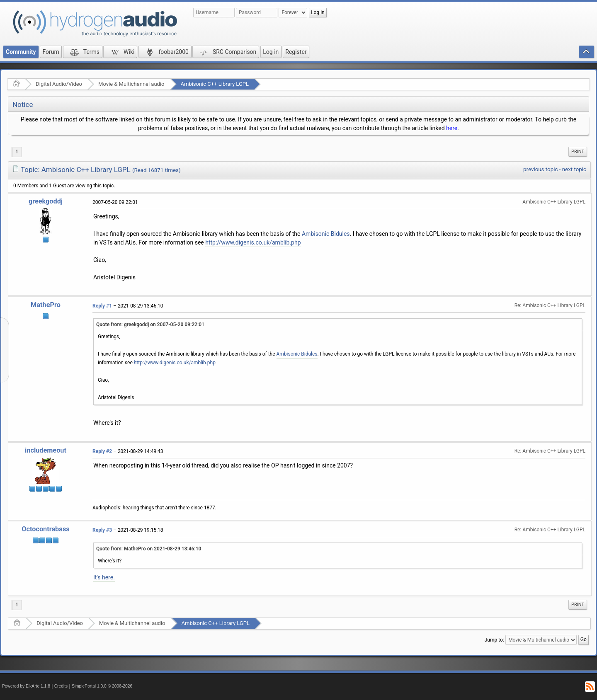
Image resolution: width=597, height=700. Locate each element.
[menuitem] (578, 152)
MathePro (46, 305)
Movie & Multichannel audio (131, 84)
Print (578, 151)
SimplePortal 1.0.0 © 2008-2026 (102, 686)
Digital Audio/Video (59, 84)
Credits (61, 686)
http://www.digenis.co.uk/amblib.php (253, 242)
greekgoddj (46, 201)
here (452, 128)
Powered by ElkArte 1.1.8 (26, 686)
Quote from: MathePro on (149, 549)
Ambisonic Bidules (326, 234)
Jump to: (494, 640)
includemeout (46, 450)
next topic (574, 169)
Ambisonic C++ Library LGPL (215, 84)
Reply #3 (102, 530)
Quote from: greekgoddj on (150, 325)
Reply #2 (102, 451)
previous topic (540, 169)
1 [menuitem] (17, 152)
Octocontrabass (45, 529)
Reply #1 (102, 306)
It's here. (104, 577)
